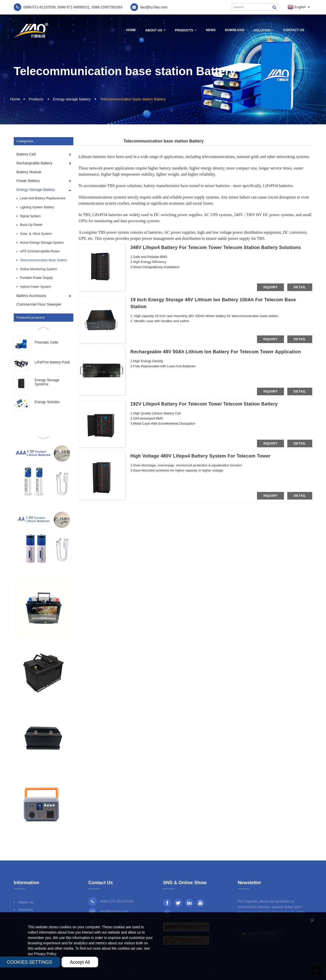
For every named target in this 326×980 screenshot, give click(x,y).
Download (235, 30)
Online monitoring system (38, 269)
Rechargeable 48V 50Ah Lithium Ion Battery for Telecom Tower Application (216, 352)
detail (300, 287)
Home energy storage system (42, 243)
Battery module (29, 172)
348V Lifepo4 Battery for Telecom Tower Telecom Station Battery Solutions (216, 247)
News (211, 30)
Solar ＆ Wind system (36, 234)
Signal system (30, 216)
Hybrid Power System (36, 287)
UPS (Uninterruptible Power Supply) (40, 253)
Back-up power (31, 225)
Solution (264, 30)
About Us (155, 30)
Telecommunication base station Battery (133, 99)
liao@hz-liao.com (114, 911)
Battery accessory (31, 296)
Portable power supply (36, 278)
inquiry (270, 287)
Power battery (28, 181)
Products (186, 30)
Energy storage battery (72, 99)
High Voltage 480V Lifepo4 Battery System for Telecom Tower (200, 456)
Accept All (80, 962)
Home (131, 30)
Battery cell (26, 154)
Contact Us (294, 30)
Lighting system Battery (37, 207)
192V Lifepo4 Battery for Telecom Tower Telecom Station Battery (204, 404)
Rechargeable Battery (35, 163)
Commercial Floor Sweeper (39, 304)
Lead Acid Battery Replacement (43, 198)
